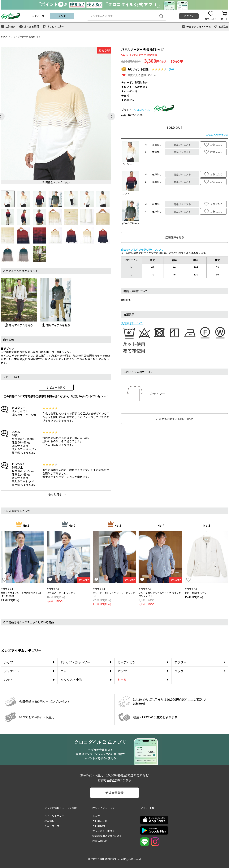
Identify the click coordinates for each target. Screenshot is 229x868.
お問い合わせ (100, 841)
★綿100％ (127, 100)
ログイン (189, 16)
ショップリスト (53, 826)
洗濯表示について (132, 323)
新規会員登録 (115, 793)
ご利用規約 (99, 826)
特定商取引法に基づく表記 (107, 836)
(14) (171, 69)
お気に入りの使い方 (217, 135)
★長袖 (125, 96)
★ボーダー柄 (129, 91)
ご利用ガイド (100, 821)
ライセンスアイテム (55, 816)
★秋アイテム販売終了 (134, 87)
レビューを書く (56, 387)
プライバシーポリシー (105, 831)
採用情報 (49, 821)
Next (111, 116)
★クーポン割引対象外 (135, 82)
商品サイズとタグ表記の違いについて (142, 250)
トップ (4, 37)
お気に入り (213, 145)
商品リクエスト (182, 145)
